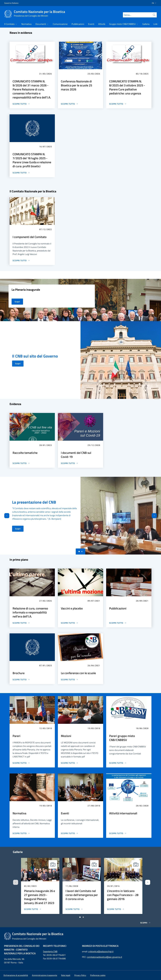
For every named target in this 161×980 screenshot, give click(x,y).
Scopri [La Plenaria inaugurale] (17, 302)
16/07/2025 (46, 147)
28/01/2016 (113, 886)
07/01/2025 (46, 665)
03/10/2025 (142, 74)
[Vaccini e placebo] (69, 623)
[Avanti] (156, 516)
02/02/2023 (30, 886)
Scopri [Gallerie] (145, 923)
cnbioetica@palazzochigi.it (101, 951)
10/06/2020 (142, 728)
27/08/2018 (94, 806)
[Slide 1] (82, 552)
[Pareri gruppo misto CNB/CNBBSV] (118, 763)
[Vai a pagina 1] (80, 917)
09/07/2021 (94, 601)
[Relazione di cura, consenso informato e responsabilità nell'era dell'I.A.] (21, 623)
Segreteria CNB (50, 951)
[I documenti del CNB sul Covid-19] (69, 463)
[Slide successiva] (148, 882)
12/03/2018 (46, 728)
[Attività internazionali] (118, 833)
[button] (153, 3)
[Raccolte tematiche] (21, 463)
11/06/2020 (72, 886)
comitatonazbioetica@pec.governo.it (104, 957)
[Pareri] (21, 763)
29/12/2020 (94, 445)
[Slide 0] (79, 552)
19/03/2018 (94, 728)
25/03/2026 (94, 74)
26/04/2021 (94, 665)
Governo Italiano (11, 3)
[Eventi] (69, 833)
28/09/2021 (142, 601)
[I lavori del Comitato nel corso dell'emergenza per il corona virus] (74, 909)
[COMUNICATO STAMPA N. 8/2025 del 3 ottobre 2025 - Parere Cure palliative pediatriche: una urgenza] (118, 104)
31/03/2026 (46, 74)
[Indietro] (5, 516)
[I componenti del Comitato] (21, 260)
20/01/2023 (46, 445)
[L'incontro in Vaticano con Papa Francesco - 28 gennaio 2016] (116, 909)
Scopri (18, 364)
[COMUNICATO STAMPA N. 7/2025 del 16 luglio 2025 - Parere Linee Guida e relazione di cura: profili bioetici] (21, 173)
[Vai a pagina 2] (83, 917)
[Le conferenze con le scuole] (69, 680)
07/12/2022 (46, 229)
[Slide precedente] (16, 882)
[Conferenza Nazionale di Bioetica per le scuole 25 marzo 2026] (69, 104)
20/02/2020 (142, 806)
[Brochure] (21, 680)
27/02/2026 (46, 601)
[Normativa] (21, 833)
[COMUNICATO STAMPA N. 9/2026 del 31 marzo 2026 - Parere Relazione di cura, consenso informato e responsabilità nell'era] (21, 104)
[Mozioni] (69, 763)
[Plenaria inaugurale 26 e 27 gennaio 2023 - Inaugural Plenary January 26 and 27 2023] (33, 909)
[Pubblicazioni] (118, 623)
